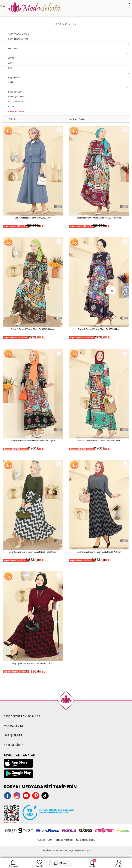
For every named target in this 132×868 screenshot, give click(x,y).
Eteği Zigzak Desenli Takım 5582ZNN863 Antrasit (99, 552)
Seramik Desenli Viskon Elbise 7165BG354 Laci (99, 329)
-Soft (45, 851)
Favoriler (40, 863)
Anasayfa (13, 863)
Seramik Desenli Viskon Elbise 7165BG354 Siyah (33, 441)
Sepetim (92, 863)
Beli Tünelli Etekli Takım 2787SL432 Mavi (33, 218)
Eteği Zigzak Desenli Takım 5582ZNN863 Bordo (33, 663)
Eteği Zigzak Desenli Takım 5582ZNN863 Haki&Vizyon (33, 552)
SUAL (11, 82)
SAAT (11, 68)
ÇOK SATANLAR (16, 101)
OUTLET (12, 106)
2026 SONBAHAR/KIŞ (18, 34)
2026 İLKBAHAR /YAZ (18, 39)
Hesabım (119, 863)
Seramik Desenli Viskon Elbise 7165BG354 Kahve (33, 329)
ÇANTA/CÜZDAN (16, 97)
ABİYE (11, 63)
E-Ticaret (54, 851)
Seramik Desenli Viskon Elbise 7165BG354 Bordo (99, 218)
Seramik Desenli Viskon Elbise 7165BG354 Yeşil (99, 441)
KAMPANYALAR (16, 111)
